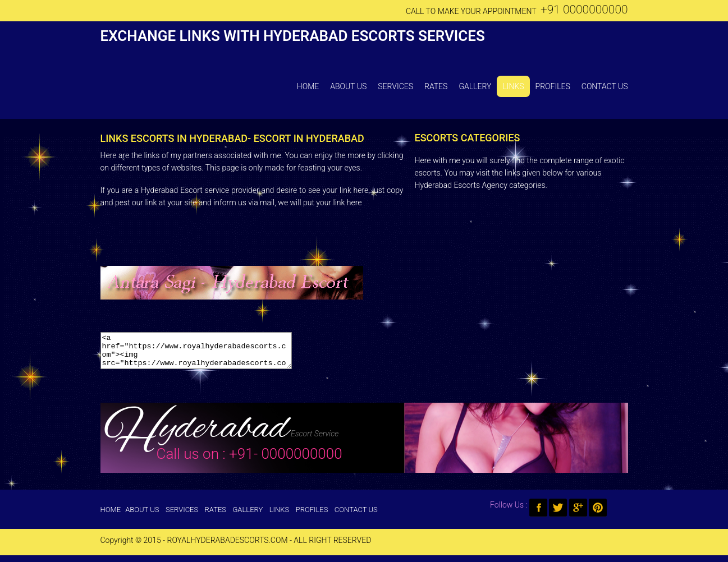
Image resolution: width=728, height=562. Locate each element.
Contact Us (605, 86)
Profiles (553, 86)
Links (513, 86)
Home (308, 86)
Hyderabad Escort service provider (200, 190)
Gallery (475, 86)
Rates (436, 86)
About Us (348, 86)
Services (395, 86)
